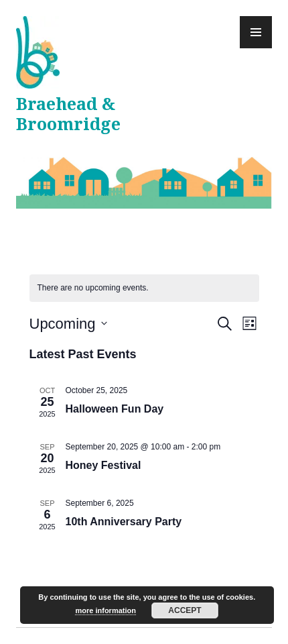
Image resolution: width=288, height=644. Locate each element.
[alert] (144, 288)
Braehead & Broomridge (68, 114)
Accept (185, 610)
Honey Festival (103, 465)
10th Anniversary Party (124, 522)
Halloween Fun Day (115, 409)
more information (105, 610)
